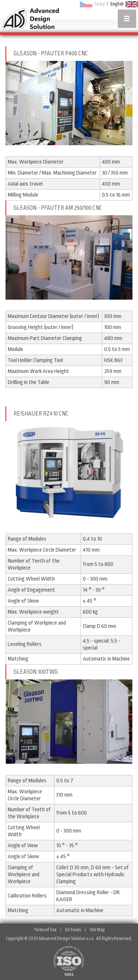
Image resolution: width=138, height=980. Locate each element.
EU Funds (73, 930)
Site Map (97, 930)
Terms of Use (45, 930)
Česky (100, 4)
